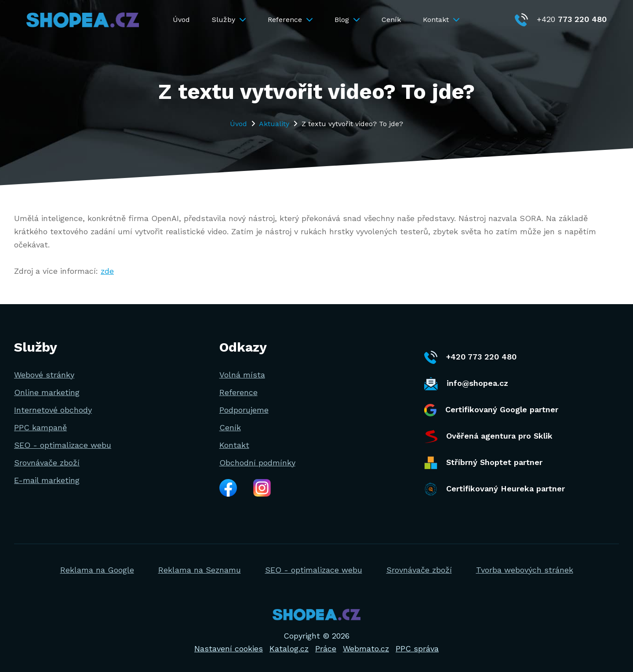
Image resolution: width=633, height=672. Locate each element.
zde (107, 271)
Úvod (181, 20)
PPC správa (417, 648)
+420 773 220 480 (470, 357)
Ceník (391, 20)
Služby (229, 20)
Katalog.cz (289, 648)
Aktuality (274, 124)
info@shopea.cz (466, 384)
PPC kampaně (40, 427)
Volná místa (242, 375)
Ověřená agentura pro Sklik (488, 436)
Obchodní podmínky (257, 463)
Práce (326, 648)
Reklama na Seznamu (200, 570)
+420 (561, 19)
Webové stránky (44, 375)
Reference (290, 20)
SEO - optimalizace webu (63, 445)
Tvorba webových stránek (525, 570)
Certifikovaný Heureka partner (495, 489)
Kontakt (441, 20)
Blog (347, 20)
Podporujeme (244, 410)
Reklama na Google (97, 570)
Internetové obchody (53, 410)
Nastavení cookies (229, 648)
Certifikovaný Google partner (491, 410)
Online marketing (47, 392)
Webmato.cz (366, 648)
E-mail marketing (47, 480)
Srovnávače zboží (47, 463)
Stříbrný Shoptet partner (483, 463)
